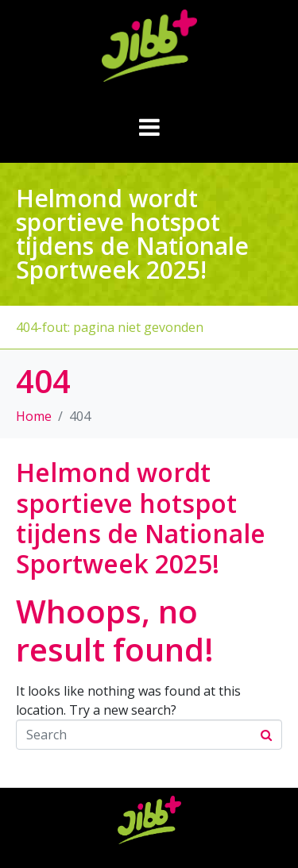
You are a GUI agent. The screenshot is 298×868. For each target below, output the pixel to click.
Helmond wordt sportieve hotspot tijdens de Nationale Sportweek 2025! (141, 518)
